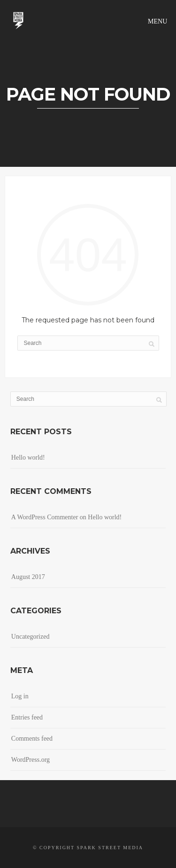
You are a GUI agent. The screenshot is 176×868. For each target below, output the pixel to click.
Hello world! (28, 457)
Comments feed (32, 739)
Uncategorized (31, 637)
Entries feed (27, 717)
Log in (20, 696)
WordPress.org (31, 760)
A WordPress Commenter (45, 517)
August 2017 (28, 577)
